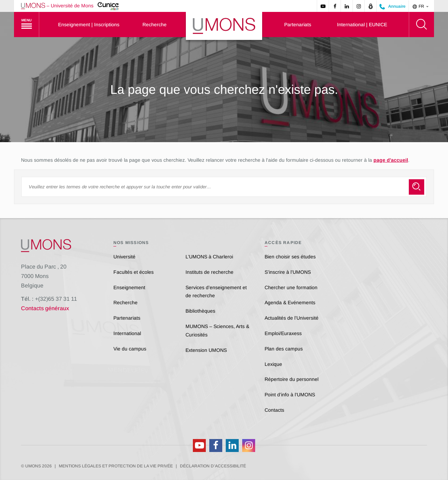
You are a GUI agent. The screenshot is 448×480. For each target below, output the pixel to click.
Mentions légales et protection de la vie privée (116, 466)
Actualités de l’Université (292, 318)
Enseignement (129, 287)
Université (124, 257)
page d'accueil (391, 160)
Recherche (155, 25)
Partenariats (298, 25)
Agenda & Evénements (290, 302)
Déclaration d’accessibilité (213, 466)
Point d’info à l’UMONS (290, 395)
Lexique (273, 364)
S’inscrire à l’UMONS (288, 272)
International (127, 333)
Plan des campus (284, 349)
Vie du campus (130, 349)
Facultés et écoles (134, 272)
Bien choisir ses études (290, 257)
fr (421, 6)
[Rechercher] (421, 25)
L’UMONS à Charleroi (209, 257)
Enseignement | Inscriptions (89, 25)
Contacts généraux (45, 308)
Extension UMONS (206, 350)
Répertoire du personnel (292, 379)
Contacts (274, 410)
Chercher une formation (291, 287)
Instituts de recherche (209, 272)
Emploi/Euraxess (283, 333)
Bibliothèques (200, 311)
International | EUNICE (362, 25)
